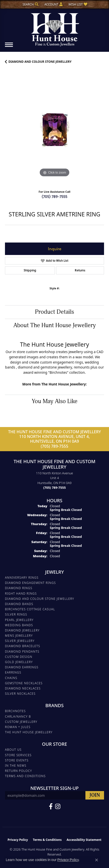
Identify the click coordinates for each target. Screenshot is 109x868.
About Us (13, 750)
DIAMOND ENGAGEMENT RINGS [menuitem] (30, 583)
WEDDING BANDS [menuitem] (19, 625)
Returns (80, 270)
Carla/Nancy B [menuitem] (18, 716)
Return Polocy (18, 771)
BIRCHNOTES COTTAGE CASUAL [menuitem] (30, 609)
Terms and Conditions (25, 776)
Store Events (17, 760)
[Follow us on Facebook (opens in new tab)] (51, 806)
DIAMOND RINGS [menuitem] (19, 588)
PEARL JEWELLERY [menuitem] (19, 620)
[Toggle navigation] (9, 47)
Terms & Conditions (47, 840)
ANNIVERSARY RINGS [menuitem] (22, 578)
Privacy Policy (18, 840)
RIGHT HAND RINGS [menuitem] (21, 593)
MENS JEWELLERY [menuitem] (19, 636)
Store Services (18, 755)
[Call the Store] (54, 488)
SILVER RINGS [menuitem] (16, 614)
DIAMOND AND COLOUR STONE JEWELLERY (40, 62)
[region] (54, 129)
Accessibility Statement (84, 840)
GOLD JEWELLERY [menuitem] (19, 662)
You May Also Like (55, 401)
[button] (30, 4)
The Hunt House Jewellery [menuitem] (29, 732)
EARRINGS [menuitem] (13, 672)
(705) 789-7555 (54, 196)
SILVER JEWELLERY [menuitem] (20, 641)
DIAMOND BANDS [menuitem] (19, 604)
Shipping (30, 270)
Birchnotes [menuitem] (15, 711)
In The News (16, 766)
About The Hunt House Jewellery (55, 325)
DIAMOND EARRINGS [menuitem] (22, 667)
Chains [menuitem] (11, 678)
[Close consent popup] (97, 860)
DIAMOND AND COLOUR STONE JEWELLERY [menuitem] (40, 599)
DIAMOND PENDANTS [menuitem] (22, 651)
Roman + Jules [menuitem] (18, 727)
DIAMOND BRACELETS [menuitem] (23, 646)
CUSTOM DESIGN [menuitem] (19, 657)
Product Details (54, 312)
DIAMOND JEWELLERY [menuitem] (22, 630)
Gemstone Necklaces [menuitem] (24, 683)
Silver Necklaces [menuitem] (20, 694)
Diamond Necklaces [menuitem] (23, 688)
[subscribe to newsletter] (95, 795)
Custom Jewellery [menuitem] (21, 722)
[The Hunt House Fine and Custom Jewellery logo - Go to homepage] (55, 28)
